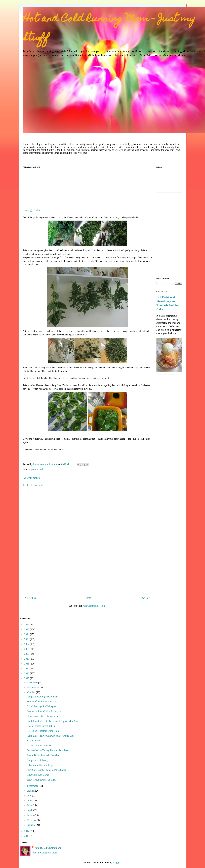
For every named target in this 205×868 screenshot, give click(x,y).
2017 (27, 669)
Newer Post (31, 598)
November (33, 687)
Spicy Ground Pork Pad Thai (41, 780)
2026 (27, 625)
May (30, 805)
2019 (27, 659)
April (30, 810)
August (31, 791)
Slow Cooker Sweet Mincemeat (43, 716)
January (31, 825)
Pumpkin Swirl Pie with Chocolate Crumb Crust (51, 736)
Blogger (117, 862)
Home (88, 598)
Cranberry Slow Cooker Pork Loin (44, 711)
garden (34, 469)
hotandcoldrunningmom (48, 848)
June (30, 800)
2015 (27, 678)
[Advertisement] (88, 190)
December (33, 683)
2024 (27, 634)
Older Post (145, 598)
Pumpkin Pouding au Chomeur (42, 697)
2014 (27, 831)
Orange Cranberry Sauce (39, 745)
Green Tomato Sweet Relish (41, 726)
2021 (27, 649)
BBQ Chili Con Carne (38, 775)
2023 (27, 639)
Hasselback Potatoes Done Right (43, 731)
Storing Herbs (34, 741)
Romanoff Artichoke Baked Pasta (44, 701)
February (32, 820)
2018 (27, 664)
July (30, 796)
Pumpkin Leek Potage (38, 760)
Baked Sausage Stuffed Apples (42, 706)
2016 (27, 673)
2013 (27, 836)
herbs (42, 469)
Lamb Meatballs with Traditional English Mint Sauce (53, 721)
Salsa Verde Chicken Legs (40, 765)
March (31, 815)
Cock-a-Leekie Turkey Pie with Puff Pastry (48, 750)
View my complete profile (45, 853)
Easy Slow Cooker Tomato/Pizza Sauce (47, 770)
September (33, 786)
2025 (27, 629)
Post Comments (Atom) (94, 606)
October (32, 692)
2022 (27, 644)
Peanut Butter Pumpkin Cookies (43, 755)
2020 (27, 654)
